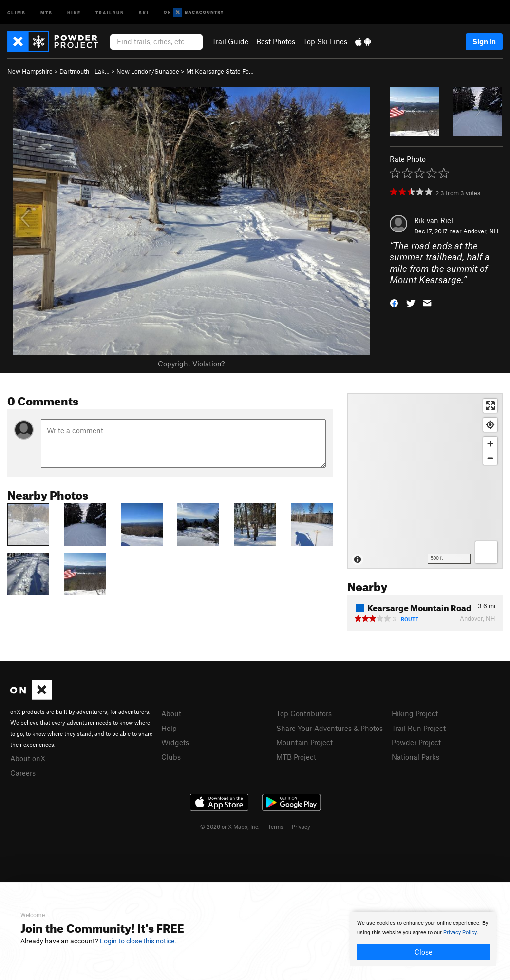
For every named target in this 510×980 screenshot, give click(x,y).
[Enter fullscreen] (490, 406)
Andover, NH (481, 231)
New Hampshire (30, 71)
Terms (276, 826)
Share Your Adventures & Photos (330, 728)
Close (423, 952)
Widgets (175, 742)
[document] (423, 939)
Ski (144, 12)
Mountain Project (304, 742)
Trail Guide (230, 41)
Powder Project (416, 742)
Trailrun (110, 12)
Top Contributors (304, 713)
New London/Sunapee (148, 71)
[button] (394, 302)
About (171, 713)
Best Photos (276, 41)
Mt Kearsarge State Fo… (220, 71)
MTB (47, 12)
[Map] (425, 481)
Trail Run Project (419, 728)
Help (169, 728)
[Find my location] (490, 425)
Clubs (171, 757)
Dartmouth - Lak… (85, 71)
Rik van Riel (434, 220)
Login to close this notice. (138, 941)
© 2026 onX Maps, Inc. (230, 826)
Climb (17, 12)
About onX (28, 758)
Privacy (301, 826)
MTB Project (296, 757)
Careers (23, 773)
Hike (74, 12)
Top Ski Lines (325, 41)
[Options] (486, 552)
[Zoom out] (490, 458)
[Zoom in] (490, 444)
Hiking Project (415, 713)
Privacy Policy (460, 932)
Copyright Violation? (191, 364)
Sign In (484, 41)
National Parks (416, 757)
